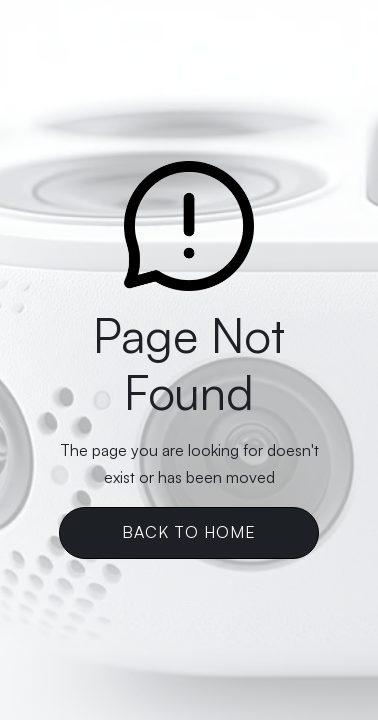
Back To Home (189, 532)
